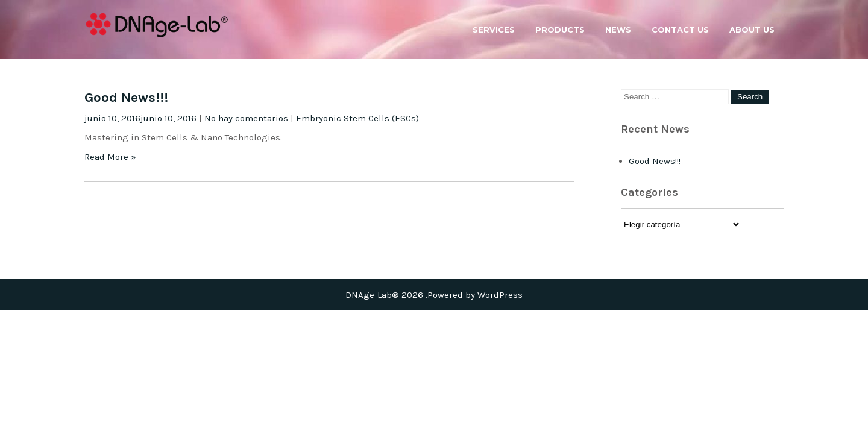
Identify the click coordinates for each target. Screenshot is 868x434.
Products (560, 30)
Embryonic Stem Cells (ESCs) (357, 118)
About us (752, 30)
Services (494, 30)
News (618, 30)
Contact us (680, 30)
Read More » (110, 157)
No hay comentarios (246, 118)
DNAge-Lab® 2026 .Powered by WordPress (434, 295)
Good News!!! (126, 97)
